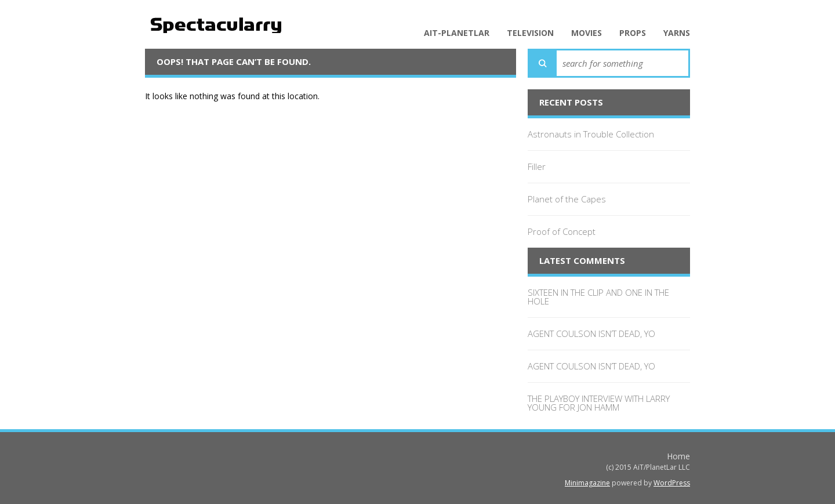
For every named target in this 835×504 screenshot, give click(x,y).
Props (633, 33)
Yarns (677, 33)
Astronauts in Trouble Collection (591, 134)
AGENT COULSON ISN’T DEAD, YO (591, 333)
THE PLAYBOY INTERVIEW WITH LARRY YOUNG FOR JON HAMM (599, 403)
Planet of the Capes (567, 199)
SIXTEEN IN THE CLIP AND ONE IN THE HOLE (598, 297)
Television (530, 33)
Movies (587, 33)
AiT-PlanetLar (457, 33)
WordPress (672, 483)
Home (678, 456)
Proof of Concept (562, 231)
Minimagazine (587, 483)
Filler (537, 166)
